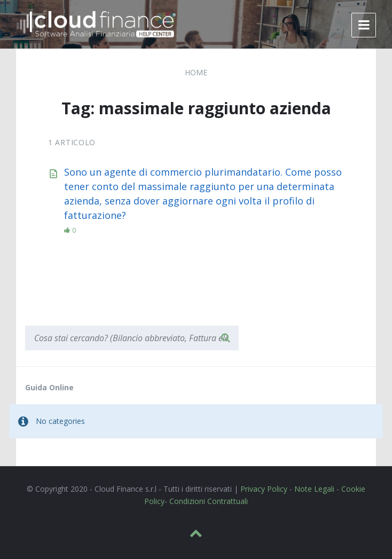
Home (196, 72)
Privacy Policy (264, 489)
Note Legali (314, 489)
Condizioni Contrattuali (209, 501)
